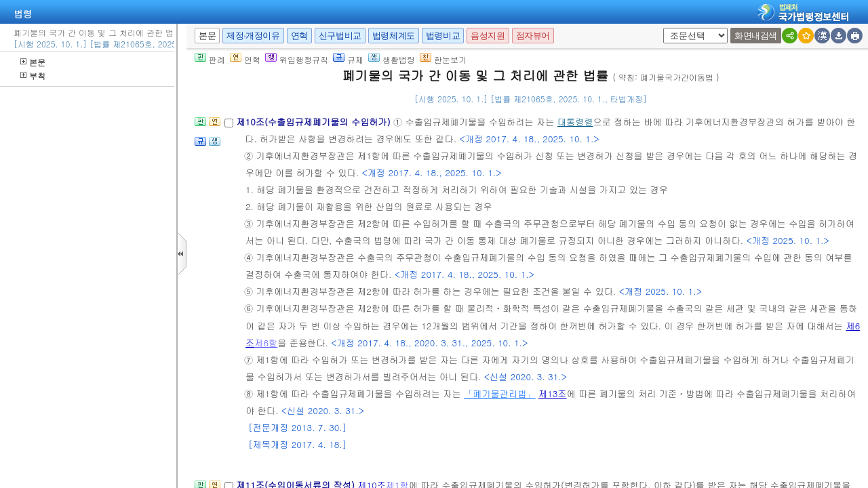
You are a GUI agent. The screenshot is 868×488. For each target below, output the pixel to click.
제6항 (266, 343)
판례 (210, 59)
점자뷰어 (533, 36)
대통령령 (575, 122)
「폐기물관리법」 (500, 393)
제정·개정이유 (253, 36)
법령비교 (443, 36)
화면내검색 (756, 36)
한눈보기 (443, 59)
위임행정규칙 (297, 59)
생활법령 (392, 59)
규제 (348, 59)
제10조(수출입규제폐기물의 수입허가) (315, 122)
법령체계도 (394, 36)
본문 (33, 62)
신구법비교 (340, 36)
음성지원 (488, 36)
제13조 (553, 393)
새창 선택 (668, 28)
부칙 (33, 76)
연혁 (299, 36)
